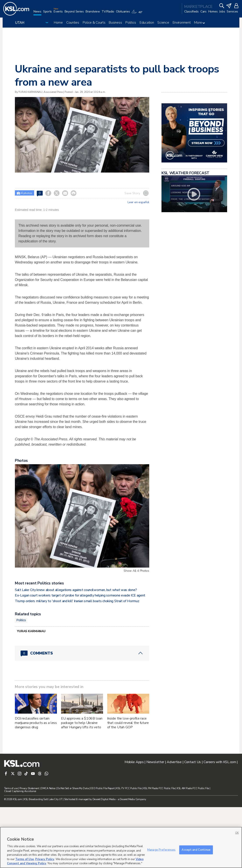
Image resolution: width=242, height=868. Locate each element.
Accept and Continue (196, 850)
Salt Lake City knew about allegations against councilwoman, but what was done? (76, 651)
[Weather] (138, 14)
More (199, 23)
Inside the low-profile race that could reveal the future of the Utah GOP (128, 784)
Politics (131, 23)
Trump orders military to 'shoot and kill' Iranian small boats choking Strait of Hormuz (77, 662)
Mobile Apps (134, 823)
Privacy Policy (45, 859)
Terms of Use (25, 859)
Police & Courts (94, 23)
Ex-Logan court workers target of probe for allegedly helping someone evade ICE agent (80, 656)
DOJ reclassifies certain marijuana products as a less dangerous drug (36, 784)
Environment (182, 23)
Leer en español (138, 202)
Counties (73, 23)
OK (237, 833)
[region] (121, 847)
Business (115, 23)
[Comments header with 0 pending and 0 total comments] (82, 714)
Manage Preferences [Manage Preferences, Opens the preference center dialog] (161, 850)
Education (147, 23)
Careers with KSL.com (220, 823)
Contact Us (193, 823)
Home (58, 23)
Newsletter (155, 823)
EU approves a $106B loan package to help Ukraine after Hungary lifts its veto (82, 784)
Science (163, 23)
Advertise (174, 823)
